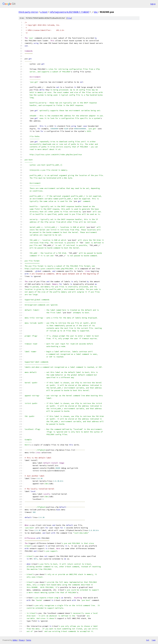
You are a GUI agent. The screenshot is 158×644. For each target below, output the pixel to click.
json (154, 640)
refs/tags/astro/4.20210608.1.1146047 (69, 12)
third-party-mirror (28, 12)
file (69, 18)
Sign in (153, 4)
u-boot (44, 12)
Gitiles (15, 640)
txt (148, 640)
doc (96, 12)
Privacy (22, 640)
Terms (29, 640)
